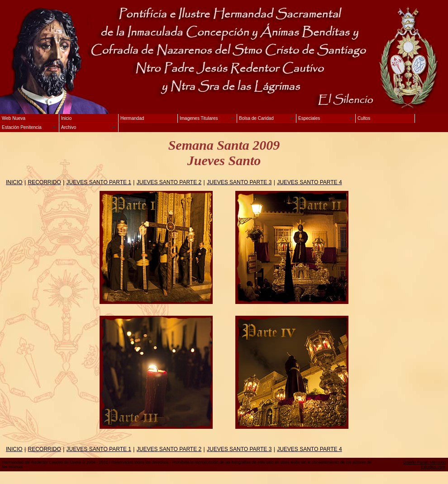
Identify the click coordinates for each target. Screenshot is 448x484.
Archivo (69, 127)
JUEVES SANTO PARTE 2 (169, 182)
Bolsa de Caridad (256, 118)
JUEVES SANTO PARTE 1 (99, 182)
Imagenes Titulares (199, 118)
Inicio (66, 118)
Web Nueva (14, 118)
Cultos (364, 118)
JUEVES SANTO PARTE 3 (239, 182)
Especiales (309, 118)
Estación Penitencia (22, 127)
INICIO (14, 182)
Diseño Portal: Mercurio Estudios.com (424, 465)
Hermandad (132, 118)
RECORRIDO (44, 182)
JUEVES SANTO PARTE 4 (309, 182)
